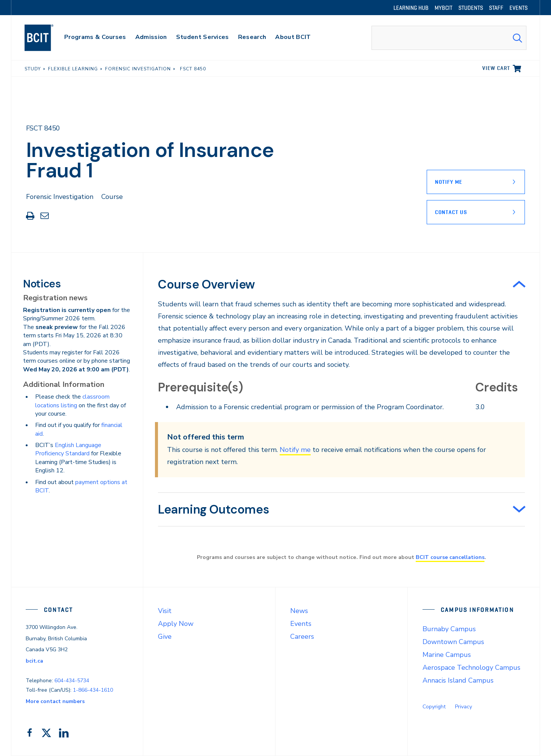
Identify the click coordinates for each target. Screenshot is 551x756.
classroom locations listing (72, 401)
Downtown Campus (453, 642)
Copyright (434, 707)
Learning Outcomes (214, 509)
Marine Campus (447, 655)
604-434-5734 (72, 681)
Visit (165, 611)
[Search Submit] (517, 38)
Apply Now (176, 624)
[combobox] (449, 38)
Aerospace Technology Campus (471, 668)
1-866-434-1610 (93, 690)
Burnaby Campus (449, 629)
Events (301, 624)
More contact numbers (55, 701)
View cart (496, 68)
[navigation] (46, 38)
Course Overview (207, 284)
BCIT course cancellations (450, 557)
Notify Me (449, 182)
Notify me (295, 450)
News (299, 611)
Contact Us (451, 212)
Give (165, 636)
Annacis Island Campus (458, 680)
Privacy (464, 707)
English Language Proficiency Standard (68, 449)
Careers (302, 636)
